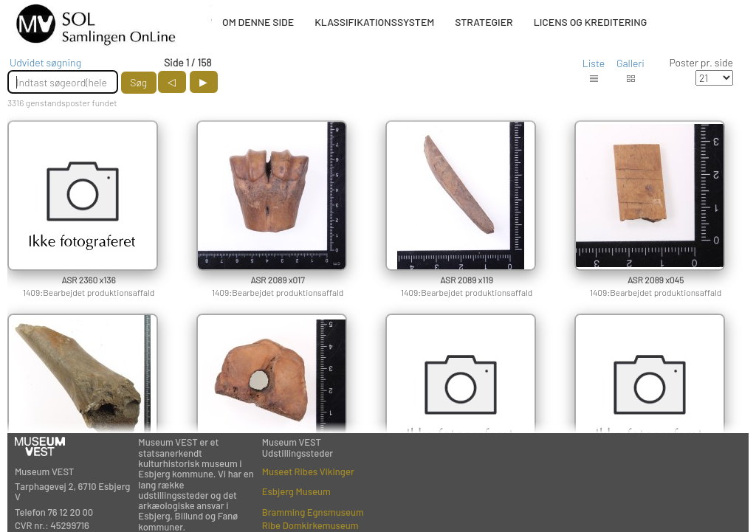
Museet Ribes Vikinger (308, 471)
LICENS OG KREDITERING (591, 22)
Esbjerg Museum (296, 491)
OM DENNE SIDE (258, 22)
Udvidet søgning (45, 62)
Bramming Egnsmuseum (313, 512)
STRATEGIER (484, 22)
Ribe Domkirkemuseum (310, 525)
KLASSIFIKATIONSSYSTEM (374, 22)
